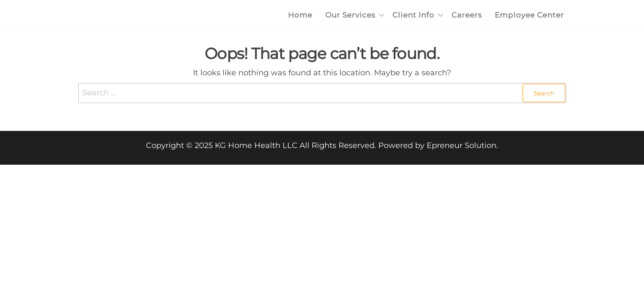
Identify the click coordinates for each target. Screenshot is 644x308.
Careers (467, 15)
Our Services (350, 15)
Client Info (413, 15)
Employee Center (529, 15)
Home (300, 15)
